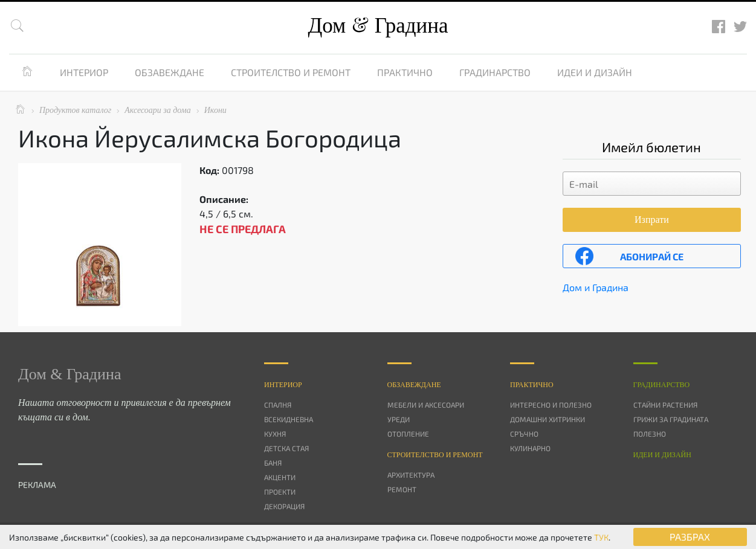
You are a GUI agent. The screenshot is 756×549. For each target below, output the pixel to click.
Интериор (84, 72)
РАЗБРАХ (690, 537)
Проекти (280, 492)
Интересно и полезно (551, 405)
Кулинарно (530, 448)
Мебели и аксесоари (426, 405)
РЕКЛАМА (37, 485)
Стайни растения (665, 405)
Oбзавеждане (414, 385)
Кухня (275, 434)
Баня (273, 463)
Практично (405, 72)
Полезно (650, 434)
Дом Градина (378, 26)
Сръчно (524, 434)
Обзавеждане (170, 72)
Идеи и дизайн (595, 72)
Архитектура (411, 475)
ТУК (601, 537)
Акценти (280, 477)
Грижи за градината (671, 419)
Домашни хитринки (548, 419)
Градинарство (495, 72)
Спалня (278, 405)
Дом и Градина (596, 287)
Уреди (399, 419)
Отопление (408, 434)
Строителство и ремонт (291, 72)
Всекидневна (289, 419)
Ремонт (402, 489)
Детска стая (286, 448)
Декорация (284, 506)
